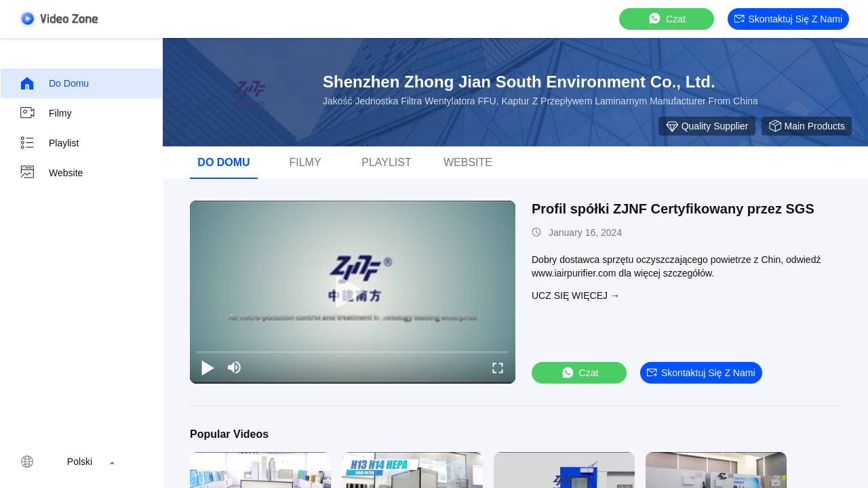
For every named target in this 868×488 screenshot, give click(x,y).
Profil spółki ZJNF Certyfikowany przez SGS (673, 209)
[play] (353, 292)
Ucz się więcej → (576, 296)
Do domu (54, 83)
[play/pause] (208, 367)
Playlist (49, 143)
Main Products (807, 126)
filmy (45, 113)
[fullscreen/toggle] (498, 367)
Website (51, 173)
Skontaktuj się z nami (789, 19)
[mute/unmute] (235, 367)
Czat (666, 19)
